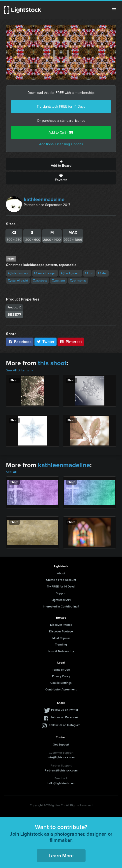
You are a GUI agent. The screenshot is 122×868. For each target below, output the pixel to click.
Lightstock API (61, 600)
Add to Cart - (61, 132)
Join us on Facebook (64, 717)
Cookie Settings (61, 683)
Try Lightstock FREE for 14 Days (61, 107)
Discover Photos (61, 625)
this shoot (52, 363)
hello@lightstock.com (61, 783)
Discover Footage (61, 631)
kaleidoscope (19, 273)
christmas (78, 281)
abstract (40, 281)
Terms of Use (61, 670)
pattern (58, 281)
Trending (61, 645)
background (71, 273)
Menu (114, 10)
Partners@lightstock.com (61, 770)
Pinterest (71, 342)
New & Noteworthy (61, 651)
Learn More (61, 856)
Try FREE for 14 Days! (61, 586)
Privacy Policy (61, 676)
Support (61, 593)
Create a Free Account (61, 580)
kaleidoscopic (45, 273)
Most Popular (61, 638)
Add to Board (61, 164)
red (89, 273)
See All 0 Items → (20, 370)
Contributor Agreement (61, 689)
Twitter (46, 342)
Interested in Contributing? (61, 606)
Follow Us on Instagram (65, 725)
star (102, 273)
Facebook (20, 342)
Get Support (61, 745)
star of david (18, 281)
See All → (14, 472)
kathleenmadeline (44, 199)
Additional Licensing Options (61, 144)
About (61, 573)
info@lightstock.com (61, 757)
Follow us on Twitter (65, 710)
